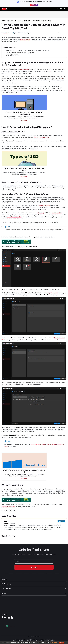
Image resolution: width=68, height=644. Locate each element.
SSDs (50, 71)
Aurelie (5, 33)
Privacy (30, 637)
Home (3, 21)
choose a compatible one (41, 137)
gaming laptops (25, 69)
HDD (61, 79)
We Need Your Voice (12, 55)
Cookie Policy (54, 643)
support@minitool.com (8, 507)
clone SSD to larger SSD (14, 217)
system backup (57, 213)
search (57, 9)
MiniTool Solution (25, 40)
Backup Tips (10, 21)
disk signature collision (52, 293)
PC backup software (44, 205)
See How (34, 5)
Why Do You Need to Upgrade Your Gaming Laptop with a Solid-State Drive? (28, 50)
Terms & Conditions (36, 637)
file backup (41, 213)
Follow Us (62, 521)
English (60, 33)
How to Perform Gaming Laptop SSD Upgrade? (20, 53)
